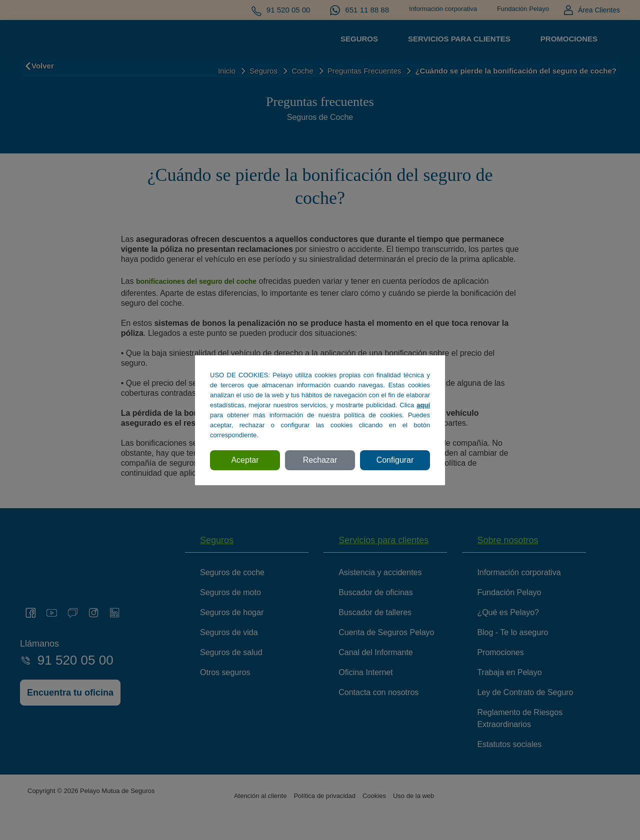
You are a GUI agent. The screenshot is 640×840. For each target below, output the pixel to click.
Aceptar (245, 460)
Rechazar (320, 460)
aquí (423, 405)
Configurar (395, 460)
